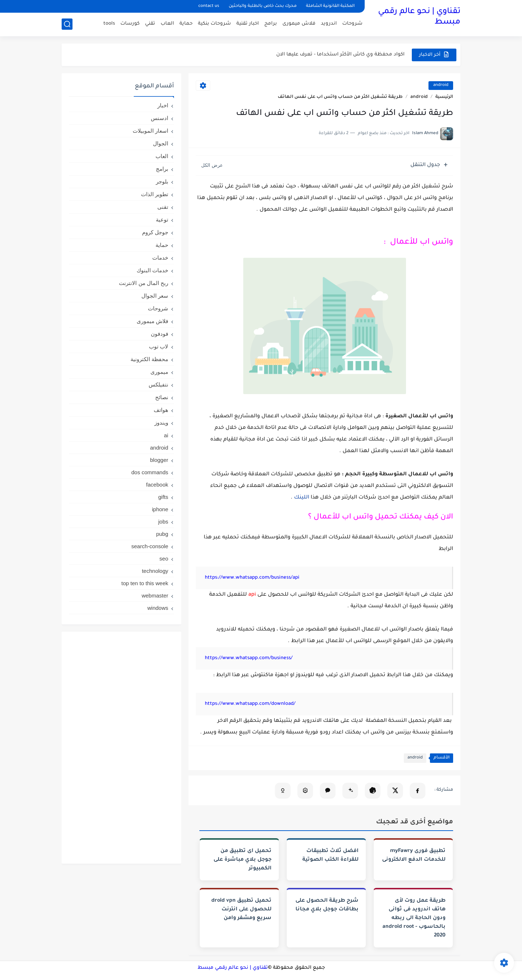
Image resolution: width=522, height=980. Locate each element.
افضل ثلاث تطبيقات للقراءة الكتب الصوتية (330, 856)
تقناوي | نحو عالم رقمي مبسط (419, 17)
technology (155, 571)
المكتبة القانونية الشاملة (330, 6)
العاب (167, 24)
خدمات (160, 258)
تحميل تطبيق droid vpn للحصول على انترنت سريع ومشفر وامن (241, 910)
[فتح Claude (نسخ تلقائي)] (328, 790)
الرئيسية (444, 97)
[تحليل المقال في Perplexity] (305, 790)
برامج (271, 24)
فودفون (159, 334)
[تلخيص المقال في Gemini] (350, 790)
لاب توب (159, 346)
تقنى (163, 207)
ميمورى (159, 372)
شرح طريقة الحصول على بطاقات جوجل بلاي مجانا (327, 905)
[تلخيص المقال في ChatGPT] (373, 790)
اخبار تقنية (248, 24)
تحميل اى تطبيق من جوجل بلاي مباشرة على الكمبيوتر (243, 860)
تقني (150, 24)
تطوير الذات (155, 194)
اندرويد (329, 24)
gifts (163, 497)
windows (158, 608)
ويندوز (161, 423)
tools (109, 24)
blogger (159, 460)
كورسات (130, 24)
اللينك (301, 498)
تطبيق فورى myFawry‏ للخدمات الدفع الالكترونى (414, 856)
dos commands (150, 472)
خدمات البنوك (152, 270)
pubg (162, 534)
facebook (157, 485)
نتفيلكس (158, 384)
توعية (162, 220)
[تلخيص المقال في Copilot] (283, 790)
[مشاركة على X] (395, 790)
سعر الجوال (155, 296)
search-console (150, 546)
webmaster (155, 596)
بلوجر (162, 181)
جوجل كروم (155, 232)
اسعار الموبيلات (150, 131)
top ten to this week (145, 583)
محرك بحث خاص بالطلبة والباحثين (263, 6)
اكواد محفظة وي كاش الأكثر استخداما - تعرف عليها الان (340, 55)
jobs (163, 522)
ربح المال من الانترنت (144, 283)
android (441, 85)
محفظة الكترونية (149, 359)
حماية (186, 24)
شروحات (352, 24)
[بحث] (67, 24)
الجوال (161, 143)
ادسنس (159, 118)
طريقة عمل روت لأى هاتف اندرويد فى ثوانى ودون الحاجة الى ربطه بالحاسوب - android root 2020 (414, 918)
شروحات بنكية (214, 24)
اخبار (163, 105)
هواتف (161, 410)
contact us (209, 6)
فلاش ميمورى (299, 24)
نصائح (162, 397)
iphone (160, 509)
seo (164, 559)
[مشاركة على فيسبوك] (418, 790)
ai (166, 435)
